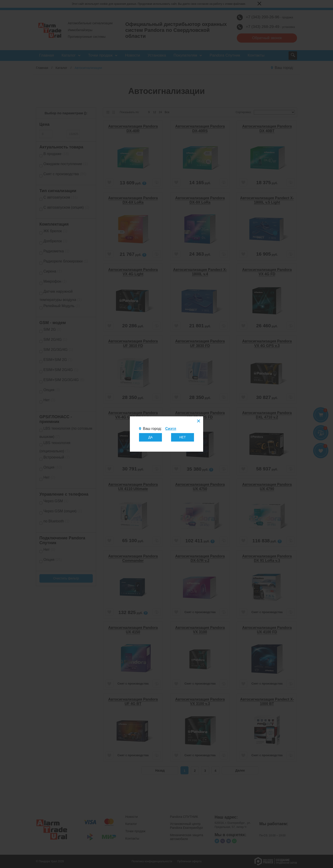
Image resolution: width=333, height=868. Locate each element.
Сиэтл (171, 429)
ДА (151, 437)
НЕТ (183, 437)
